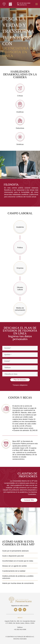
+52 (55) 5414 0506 (20, 629)
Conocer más (29, 500)
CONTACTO (22, 5)
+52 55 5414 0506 (24, 3)
